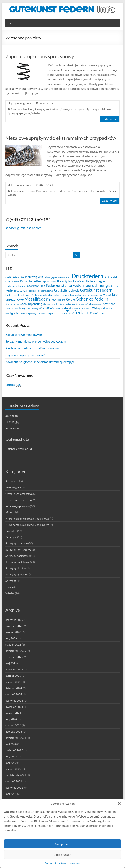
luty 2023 (11, 756)
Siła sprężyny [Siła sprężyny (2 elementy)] (49, 304)
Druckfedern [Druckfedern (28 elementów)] (87, 276)
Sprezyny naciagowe (73, 109)
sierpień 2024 (14, 694)
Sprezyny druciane (22, 109)
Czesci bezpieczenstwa (19, 494)
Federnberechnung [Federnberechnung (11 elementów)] (90, 285)
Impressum (75, 863)
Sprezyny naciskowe (99, 109)
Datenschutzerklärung (56, 863)
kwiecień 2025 (14, 669)
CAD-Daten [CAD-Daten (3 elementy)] (12, 277)
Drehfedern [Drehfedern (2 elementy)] (66, 277)
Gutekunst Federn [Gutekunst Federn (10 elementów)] (96, 290)
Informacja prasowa (23, 191)
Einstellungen (62, 855)
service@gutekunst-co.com (23, 228)
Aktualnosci (13, 481)
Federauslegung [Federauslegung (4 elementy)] (96, 281)
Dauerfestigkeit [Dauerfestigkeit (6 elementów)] (31, 277)
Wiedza (36, 113)
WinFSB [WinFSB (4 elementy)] (44, 308)
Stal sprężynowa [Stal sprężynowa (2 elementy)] (95, 304)
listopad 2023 (14, 732)
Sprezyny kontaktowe (47, 109)
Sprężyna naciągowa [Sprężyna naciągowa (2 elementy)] (65, 304)
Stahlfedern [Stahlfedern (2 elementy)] (81, 304)
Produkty (11, 531)
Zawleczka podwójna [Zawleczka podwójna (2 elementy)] (28, 313)
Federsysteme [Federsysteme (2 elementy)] (46, 291)
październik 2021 (16, 775)
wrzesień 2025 (14, 657)
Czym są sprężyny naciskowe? (25, 355)
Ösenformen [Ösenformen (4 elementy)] (98, 313)
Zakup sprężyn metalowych (24, 335)
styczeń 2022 (13, 769)
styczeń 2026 (13, 645)
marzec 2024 (13, 713)
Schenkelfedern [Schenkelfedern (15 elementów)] (92, 299)
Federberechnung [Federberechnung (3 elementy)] (15, 286)
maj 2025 (11, 663)
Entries (13, 385)
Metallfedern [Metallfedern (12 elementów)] (37, 299)
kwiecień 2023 (14, 750)
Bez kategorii (13, 487)
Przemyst (42, 191)
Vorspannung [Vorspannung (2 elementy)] (32, 308)
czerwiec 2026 (14, 620)
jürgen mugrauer (21, 103)
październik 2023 (16, 738)
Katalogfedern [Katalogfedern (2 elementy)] (42, 295)
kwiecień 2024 (14, 707)
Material (11, 512)
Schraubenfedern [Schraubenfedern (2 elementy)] (13, 304)
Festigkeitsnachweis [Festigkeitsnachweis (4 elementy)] (66, 290)
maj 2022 (11, 763)
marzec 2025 (13, 676)
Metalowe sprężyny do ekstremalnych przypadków (61, 138)
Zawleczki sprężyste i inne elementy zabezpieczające (40, 362)
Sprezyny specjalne (19, 113)
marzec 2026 (13, 632)
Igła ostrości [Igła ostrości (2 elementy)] (29, 295)
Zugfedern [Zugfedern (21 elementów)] (77, 312)
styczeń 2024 (13, 725)
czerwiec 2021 (14, 787)
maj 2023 (11, 744)
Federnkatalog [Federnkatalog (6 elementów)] (16, 290)
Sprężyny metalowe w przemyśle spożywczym (36, 341)
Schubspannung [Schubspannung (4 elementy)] (32, 304)
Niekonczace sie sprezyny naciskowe (27, 525)
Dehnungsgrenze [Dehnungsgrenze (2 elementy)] (52, 277)
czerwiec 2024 (14, 700)
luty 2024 (11, 719)
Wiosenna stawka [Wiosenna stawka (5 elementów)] (61, 308)
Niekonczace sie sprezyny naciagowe (27, 518)
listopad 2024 (14, 688)
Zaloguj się (12, 416)
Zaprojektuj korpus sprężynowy (40, 56)
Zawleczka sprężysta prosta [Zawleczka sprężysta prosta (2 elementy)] (52, 313)
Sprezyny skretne (16, 568)
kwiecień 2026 (14, 626)
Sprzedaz (101, 191)
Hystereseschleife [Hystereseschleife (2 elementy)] (14, 295)
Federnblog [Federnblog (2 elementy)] (114, 286)
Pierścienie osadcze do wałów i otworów (32, 348)
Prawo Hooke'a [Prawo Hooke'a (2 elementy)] (58, 300)
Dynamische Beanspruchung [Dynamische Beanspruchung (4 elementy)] (38, 281)
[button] (119, 804)
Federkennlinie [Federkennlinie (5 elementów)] (35, 286)
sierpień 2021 (14, 781)
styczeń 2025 (13, 682)
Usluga (112, 191)
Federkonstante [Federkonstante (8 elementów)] (59, 285)
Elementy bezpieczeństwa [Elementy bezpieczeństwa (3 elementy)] (71, 281)
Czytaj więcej (109, 119)
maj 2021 (11, 794)
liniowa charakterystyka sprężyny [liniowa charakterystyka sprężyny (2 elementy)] (86, 295)
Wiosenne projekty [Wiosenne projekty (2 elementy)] (83, 308)
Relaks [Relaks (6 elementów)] (71, 299)
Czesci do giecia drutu (19, 500)
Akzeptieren (63, 844)
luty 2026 (11, 638)
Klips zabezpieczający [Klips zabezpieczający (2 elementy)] (59, 295)
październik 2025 (16, 651)
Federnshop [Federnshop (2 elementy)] (33, 291)
